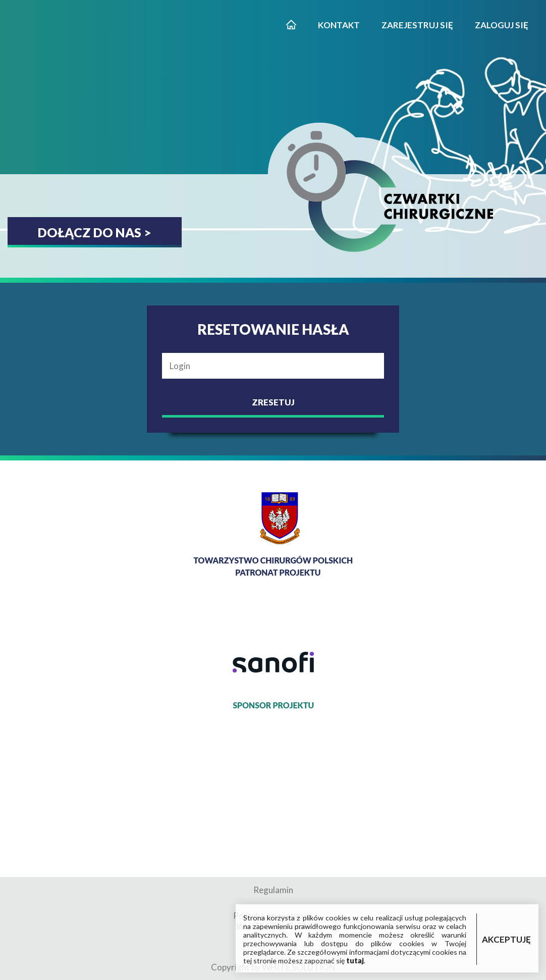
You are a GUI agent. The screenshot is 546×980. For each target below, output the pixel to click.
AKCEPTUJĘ (506, 939)
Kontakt (339, 25)
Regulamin (273, 890)
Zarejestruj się (417, 25)
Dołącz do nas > (95, 232)
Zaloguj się (502, 25)
